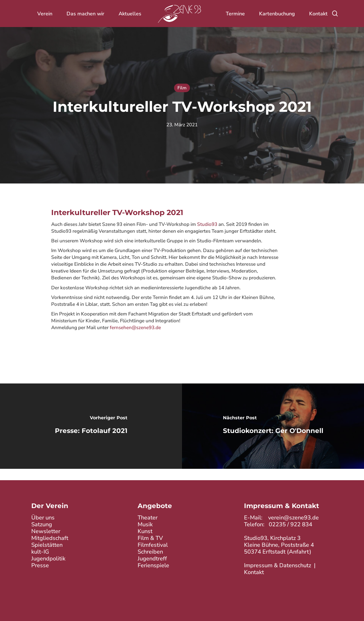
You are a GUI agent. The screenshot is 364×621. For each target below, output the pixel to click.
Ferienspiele (153, 565)
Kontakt (254, 572)
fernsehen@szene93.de (135, 328)
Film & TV (150, 538)
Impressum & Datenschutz (278, 565)
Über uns (43, 518)
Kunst (145, 531)
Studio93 (207, 224)
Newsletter (46, 531)
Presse (40, 565)
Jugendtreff (152, 559)
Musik (145, 524)
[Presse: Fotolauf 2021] (91, 426)
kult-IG (40, 552)
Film (182, 88)
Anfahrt (299, 552)
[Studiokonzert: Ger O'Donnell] (273, 426)
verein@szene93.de (293, 518)
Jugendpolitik (48, 559)
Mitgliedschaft (50, 538)
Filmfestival (153, 545)
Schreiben (150, 552)
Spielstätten (47, 545)
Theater (148, 518)
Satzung (42, 524)
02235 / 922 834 (290, 524)
